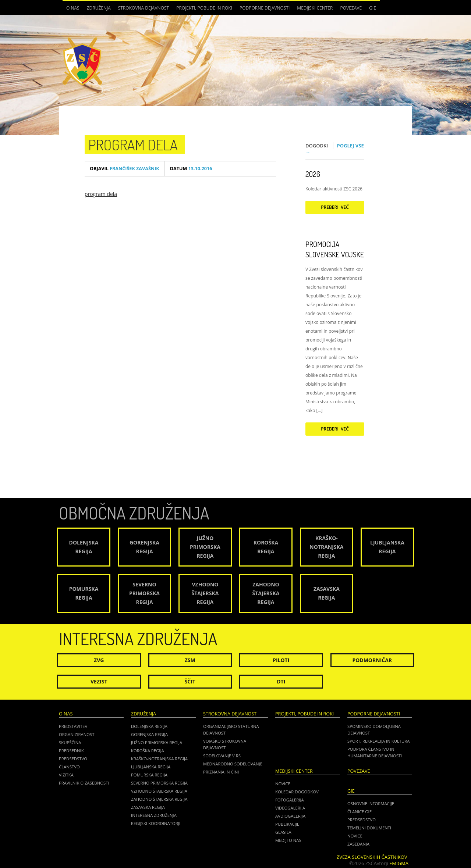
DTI (281, 681)
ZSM (190, 660)
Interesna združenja (154, 815)
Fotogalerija (290, 800)
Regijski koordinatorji (156, 823)
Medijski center (315, 8)
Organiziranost (77, 734)
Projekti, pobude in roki (204, 8)
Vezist (99, 681)
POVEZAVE (351, 8)
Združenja (99, 8)
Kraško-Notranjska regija (159, 759)
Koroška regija (148, 751)
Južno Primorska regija (157, 742)
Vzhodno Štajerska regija (159, 791)
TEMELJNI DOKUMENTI (369, 828)
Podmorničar (372, 660)
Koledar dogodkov (297, 792)
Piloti (281, 660)
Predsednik (71, 751)
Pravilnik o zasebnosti (84, 783)
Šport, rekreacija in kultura (378, 741)
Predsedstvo (73, 759)
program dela (133, 144)
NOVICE (355, 836)
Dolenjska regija (149, 726)
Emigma (399, 863)
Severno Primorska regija (159, 783)
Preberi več (335, 207)
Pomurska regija (149, 775)
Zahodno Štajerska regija (159, 799)
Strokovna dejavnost (144, 8)
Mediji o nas (288, 840)
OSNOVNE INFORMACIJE (371, 803)
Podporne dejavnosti (265, 8)
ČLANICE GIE (360, 812)
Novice (283, 784)
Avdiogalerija (290, 816)
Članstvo (69, 767)
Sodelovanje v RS (222, 756)
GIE (373, 8)
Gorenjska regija (149, 734)
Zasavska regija (148, 807)
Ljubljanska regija (151, 767)
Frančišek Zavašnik (125, 169)
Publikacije (287, 824)
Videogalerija (290, 808)
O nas (73, 8)
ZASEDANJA (358, 844)
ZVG (99, 660)
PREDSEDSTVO (362, 820)
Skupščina (70, 742)
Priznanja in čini (221, 772)
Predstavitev (73, 726)
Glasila (283, 832)
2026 (313, 174)
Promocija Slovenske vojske (335, 249)
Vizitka (66, 775)
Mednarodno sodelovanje (233, 764)
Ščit (190, 681)
